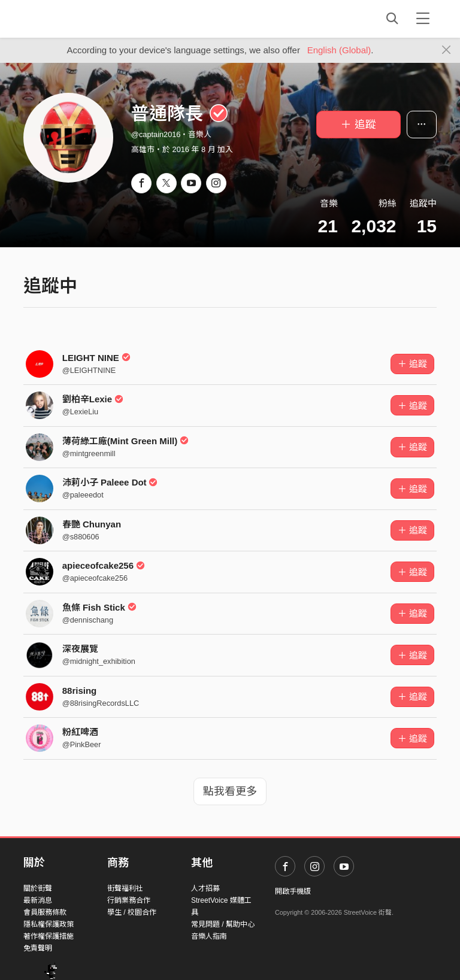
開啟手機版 (293, 891)
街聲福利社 (125, 888)
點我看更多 (230, 791)
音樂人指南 (209, 936)
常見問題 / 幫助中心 (223, 924)
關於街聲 (38, 888)
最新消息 (38, 900)
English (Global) (339, 50)
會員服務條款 (45, 912)
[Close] (447, 50)
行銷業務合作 (129, 900)
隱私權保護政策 (49, 924)
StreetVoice (73, 19)
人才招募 (205, 888)
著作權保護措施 (49, 936)
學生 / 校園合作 (132, 912)
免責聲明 (38, 948)
